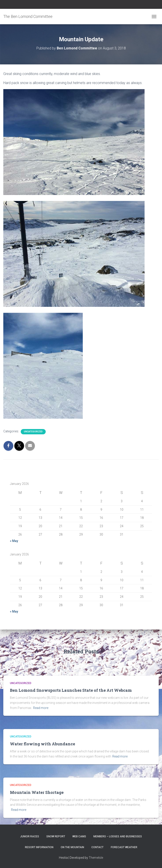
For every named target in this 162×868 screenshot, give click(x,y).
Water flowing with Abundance (42, 744)
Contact (97, 847)
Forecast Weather (124, 847)
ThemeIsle (96, 858)
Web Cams (79, 836)
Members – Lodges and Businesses (118, 836)
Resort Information (39, 847)
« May (14, 541)
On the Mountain (72, 847)
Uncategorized (33, 432)
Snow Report (56, 836)
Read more (41, 708)
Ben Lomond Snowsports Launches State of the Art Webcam (71, 690)
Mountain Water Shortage (37, 792)
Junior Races (30, 836)
